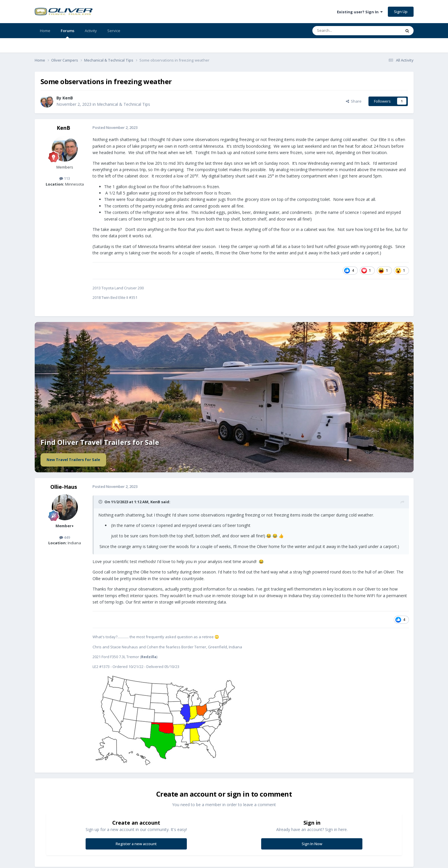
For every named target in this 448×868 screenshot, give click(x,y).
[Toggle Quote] (101, 502)
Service (114, 31)
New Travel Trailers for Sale (73, 460)
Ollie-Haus (64, 487)
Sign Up (401, 12)
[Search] (343, 31)
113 (65, 178)
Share (354, 101)
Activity (91, 31)
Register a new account (136, 844)
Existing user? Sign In (360, 12)
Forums (68, 33)
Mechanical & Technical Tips (123, 104)
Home (45, 31)
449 (65, 537)
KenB (68, 98)
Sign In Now (312, 844)
